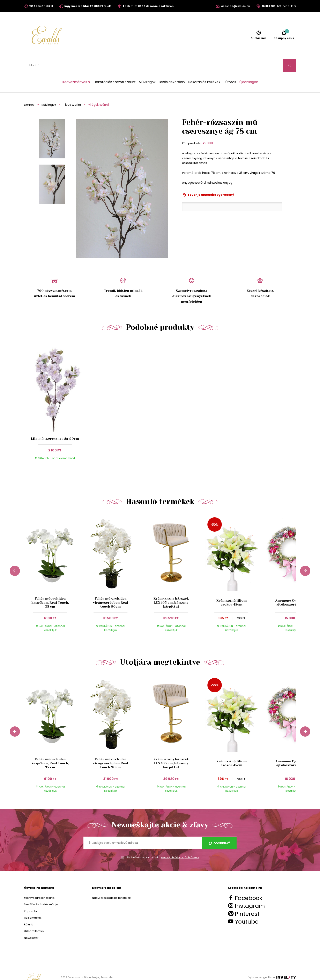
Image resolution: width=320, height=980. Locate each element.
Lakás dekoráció (172, 69)
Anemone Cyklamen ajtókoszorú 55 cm (292, 590)
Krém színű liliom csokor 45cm (231, 590)
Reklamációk (33, 905)
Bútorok (230, 69)
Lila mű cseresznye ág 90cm (55, 426)
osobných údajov (172, 844)
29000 (208, 130)
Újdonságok (249, 69)
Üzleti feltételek (34, 918)
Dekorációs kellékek (204, 69)
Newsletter (31, 925)
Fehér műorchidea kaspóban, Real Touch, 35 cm (50, 589)
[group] (54, 563)
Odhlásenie (192, 844)
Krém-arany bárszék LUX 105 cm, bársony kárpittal (171, 589)
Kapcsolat (31, 898)
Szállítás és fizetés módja (41, 891)
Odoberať (219, 830)
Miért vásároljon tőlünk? (40, 885)
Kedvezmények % (76, 69)
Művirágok (147, 69)
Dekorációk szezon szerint (115, 69)
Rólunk (28, 912)
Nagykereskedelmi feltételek (111, 885)
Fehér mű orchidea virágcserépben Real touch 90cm (110, 589)
